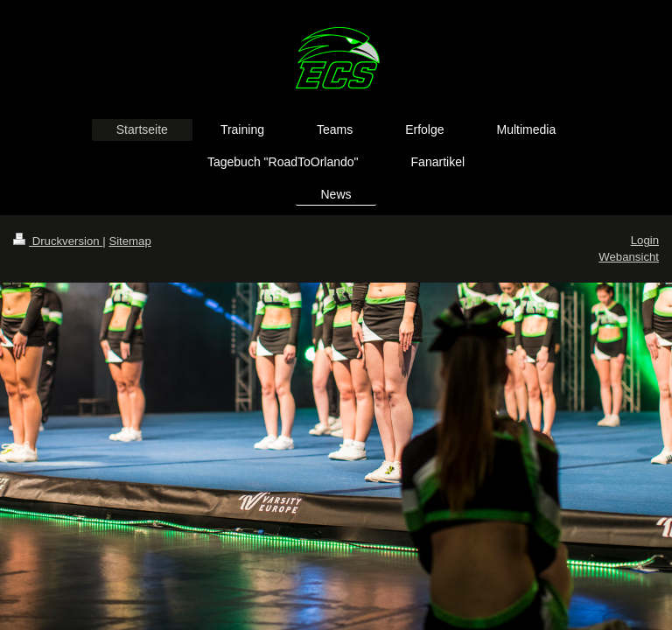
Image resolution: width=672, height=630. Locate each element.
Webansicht (629, 257)
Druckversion (58, 241)
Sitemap (129, 241)
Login (645, 240)
